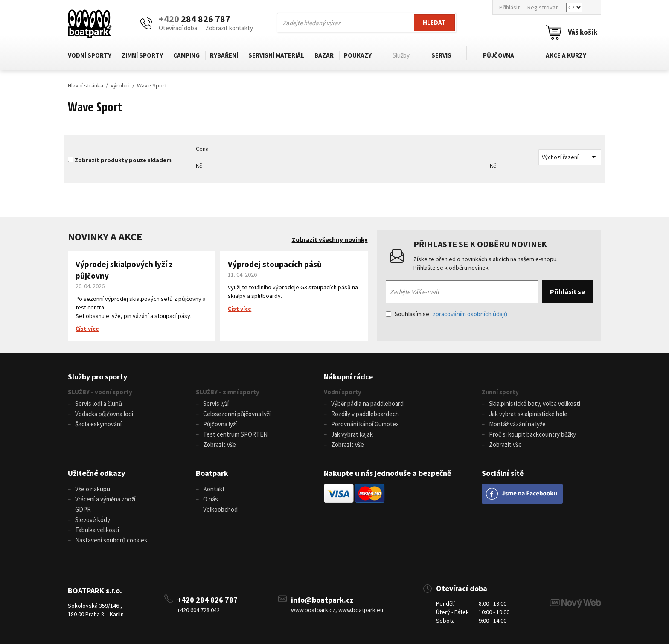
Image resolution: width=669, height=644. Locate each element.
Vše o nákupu (93, 489)
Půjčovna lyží (220, 424)
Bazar (324, 55)
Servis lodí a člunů (99, 404)
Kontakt (214, 489)
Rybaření (224, 55)
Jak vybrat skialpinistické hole (528, 414)
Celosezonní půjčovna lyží (237, 414)
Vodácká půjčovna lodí (104, 414)
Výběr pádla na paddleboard (367, 404)
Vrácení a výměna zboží (105, 499)
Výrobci (120, 85)
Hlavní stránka (86, 85)
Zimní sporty (142, 55)
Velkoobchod (220, 509)
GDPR (83, 509)
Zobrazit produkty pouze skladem (123, 160)
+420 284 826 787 (207, 600)
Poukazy (358, 55)
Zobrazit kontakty (229, 28)
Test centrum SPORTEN (235, 434)
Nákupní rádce (348, 377)
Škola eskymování (98, 424)
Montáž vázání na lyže (517, 424)
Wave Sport (152, 85)
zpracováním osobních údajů (470, 314)
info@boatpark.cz (322, 600)
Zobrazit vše (220, 444)
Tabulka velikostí (97, 530)
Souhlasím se (446, 314)
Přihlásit (509, 7)
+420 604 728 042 (198, 610)
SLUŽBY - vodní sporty (100, 392)
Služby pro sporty (97, 377)
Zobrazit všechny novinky (330, 240)
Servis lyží (216, 404)
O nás (211, 499)
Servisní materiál (276, 55)
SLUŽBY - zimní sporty (228, 392)
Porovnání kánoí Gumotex (365, 424)
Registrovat (542, 7)
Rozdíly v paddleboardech (365, 414)
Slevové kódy (93, 520)
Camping (186, 55)
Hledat (434, 22)
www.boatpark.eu (361, 610)
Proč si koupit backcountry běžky (532, 434)
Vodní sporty (90, 55)
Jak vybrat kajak (352, 434)
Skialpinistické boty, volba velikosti (535, 404)
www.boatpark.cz (313, 610)
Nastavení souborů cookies (111, 540)
